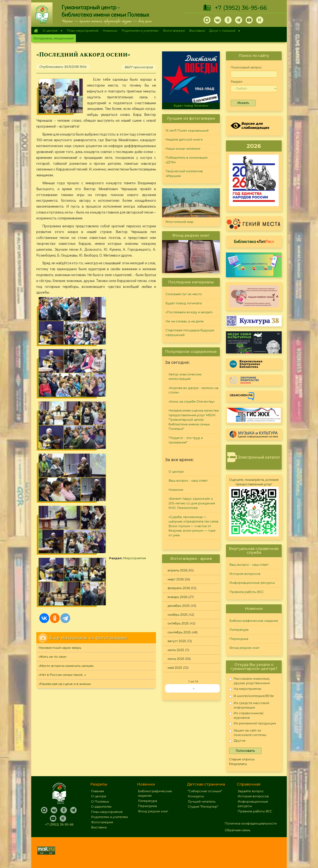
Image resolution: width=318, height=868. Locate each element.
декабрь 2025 (179, 606)
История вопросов (245, 574)
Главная (36, 31)
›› (194, 688)
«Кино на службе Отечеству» (192, 401)
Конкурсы (196, 796)
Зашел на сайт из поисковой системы (248, 733)
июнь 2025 (176, 659)
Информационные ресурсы (252, 583)
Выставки (197, 31)
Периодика (239, 639)
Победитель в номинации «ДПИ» (186, 160)
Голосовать (245, 751)
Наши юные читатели (183, 149)
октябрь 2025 (178, 623)
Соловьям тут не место (184, 294)
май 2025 (175, 668)
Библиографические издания (254, 621)
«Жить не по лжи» (53, 407)
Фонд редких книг (245, 648)
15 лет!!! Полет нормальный (187, 131)
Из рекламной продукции (252, 724)
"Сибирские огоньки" (205, 791)
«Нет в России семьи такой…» (62, 425)
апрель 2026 (177, 570)
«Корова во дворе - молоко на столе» (193, 390)
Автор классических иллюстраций (185, 377)
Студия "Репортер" (203, 807)
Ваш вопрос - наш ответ (188, 481)
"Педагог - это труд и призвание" (186, 440)
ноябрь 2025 (178, 615)
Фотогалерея (174, 31)
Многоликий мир (179, 222)
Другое (237, 741)
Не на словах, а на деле (185, 321)
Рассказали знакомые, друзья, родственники (249, 681)
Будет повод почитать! (191, 106)
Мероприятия (62, 356)
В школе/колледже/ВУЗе (251, 697)
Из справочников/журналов (246, 715)
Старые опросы (242, 759)
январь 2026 (177, 597)
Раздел (236, 82)
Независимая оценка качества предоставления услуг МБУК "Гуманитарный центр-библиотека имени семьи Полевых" (194, 420)
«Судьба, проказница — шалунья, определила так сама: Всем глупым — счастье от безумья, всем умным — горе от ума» (194, 526)
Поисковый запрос (246, 67)
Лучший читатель (202, 801)
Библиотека (254, 241)
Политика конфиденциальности (251, 823)
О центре (51, 31)
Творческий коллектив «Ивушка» (184, 173)
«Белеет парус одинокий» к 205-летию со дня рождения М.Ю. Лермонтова (192, 503)
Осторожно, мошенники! (54, 38)
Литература (239, 630)
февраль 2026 (179, 588)
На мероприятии (245, 690)
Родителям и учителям (140, 31)
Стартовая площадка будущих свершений (190, 333)
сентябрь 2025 (179, 632)
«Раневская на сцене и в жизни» (65, 434)
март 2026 (176, 579)
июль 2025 (176, 650)
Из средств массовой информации (249, 705)
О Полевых (100, 801)
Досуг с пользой (223, 31)
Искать (243, 103)
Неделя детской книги (184, 139)
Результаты (238, 764)
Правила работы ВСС (247, 592)
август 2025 (177, 641)
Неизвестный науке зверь (60, 398)
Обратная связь (237, 830)
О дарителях (101, 807)
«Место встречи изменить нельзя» (66, 416)
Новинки (110, 31)
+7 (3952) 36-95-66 (241, 8)
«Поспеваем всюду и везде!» (189, 312)
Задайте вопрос (251, 791)
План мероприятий (83, 31)
